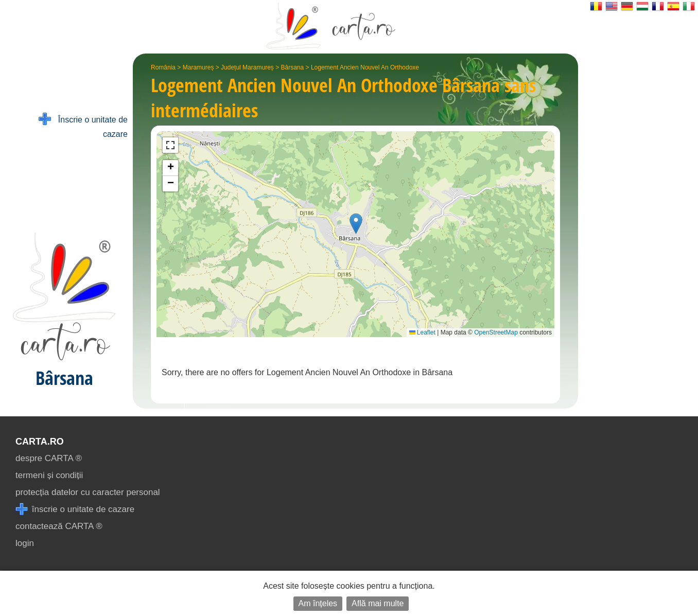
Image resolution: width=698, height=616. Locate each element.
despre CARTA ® (49, 458)
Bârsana (293, 67)
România (163, 67)
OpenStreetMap (496, 332)
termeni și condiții (49, 475)
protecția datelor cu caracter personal (88, 492)
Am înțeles (318, 603)
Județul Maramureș (247, 67)
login (25, 543)
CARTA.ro (40, 442)
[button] (356, 224)
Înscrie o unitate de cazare (83, 126)
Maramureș (198, 67)
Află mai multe (378, 603)
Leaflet (422, 332)
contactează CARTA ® (59, 526)
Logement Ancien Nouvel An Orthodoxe (365, 67)
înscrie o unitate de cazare (75, 509)
